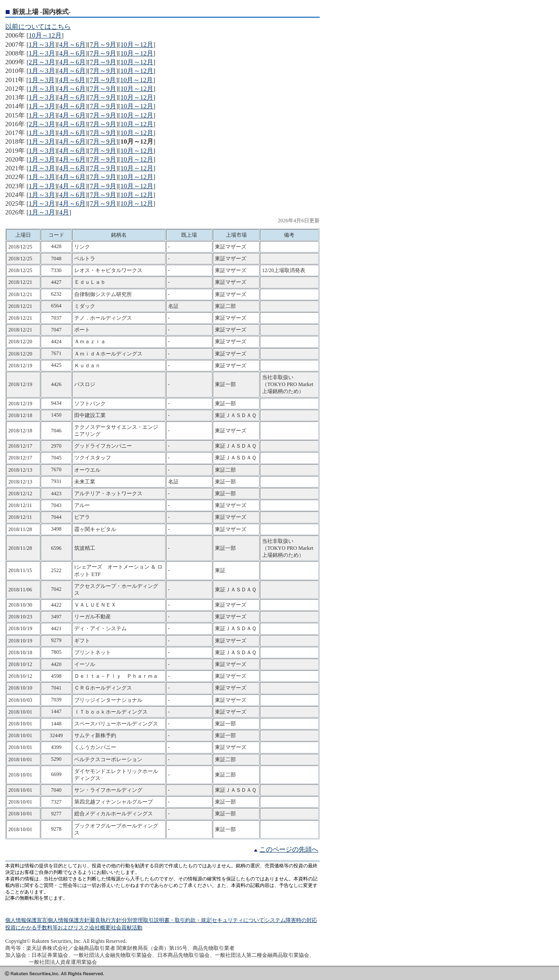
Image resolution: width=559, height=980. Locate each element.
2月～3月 (42, 62)
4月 (64, 212)
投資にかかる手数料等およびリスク (47, 928)
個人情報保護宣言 (26, 920)
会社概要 (100, 928)
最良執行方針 (106, 920)
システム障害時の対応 (291, 920)
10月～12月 (45, 35)
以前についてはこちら (38, 27)
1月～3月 (42, 45)
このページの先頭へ (289, 849)
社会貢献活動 (127, 928)
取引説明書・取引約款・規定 (177, 920)
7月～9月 (103, 45)
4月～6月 (72, 45)
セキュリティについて (238, 920)
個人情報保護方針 (69, 920)
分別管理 (132, 920)
